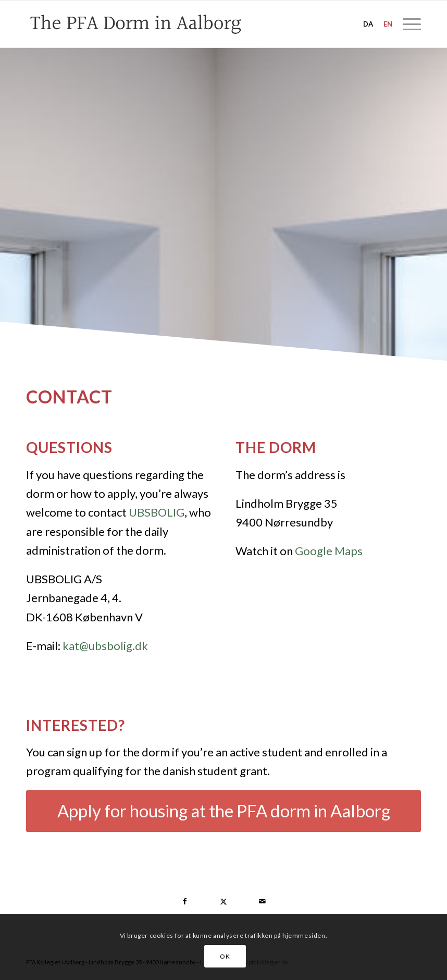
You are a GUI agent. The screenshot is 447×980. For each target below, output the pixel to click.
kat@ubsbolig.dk (105, 646)
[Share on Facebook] (185, 901)
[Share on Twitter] (223, 901)
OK (225, 956)
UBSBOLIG (157, 512)
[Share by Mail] (262, 901)
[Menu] (407, 24)
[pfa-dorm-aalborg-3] (165, 24)
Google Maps (329, 551)
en (388, 24)
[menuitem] (407, 24)
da (368, 24)
